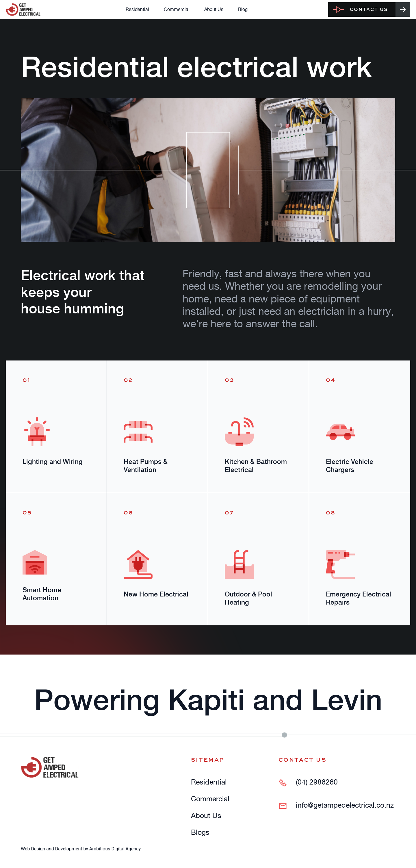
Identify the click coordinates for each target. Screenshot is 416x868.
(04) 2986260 (317, 782)
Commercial (177, 9)
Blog (243, 9)
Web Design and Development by (81, 849)
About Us (214, 9)
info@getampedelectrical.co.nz (345, 805)
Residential (137, 9)
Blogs (200, 832)
